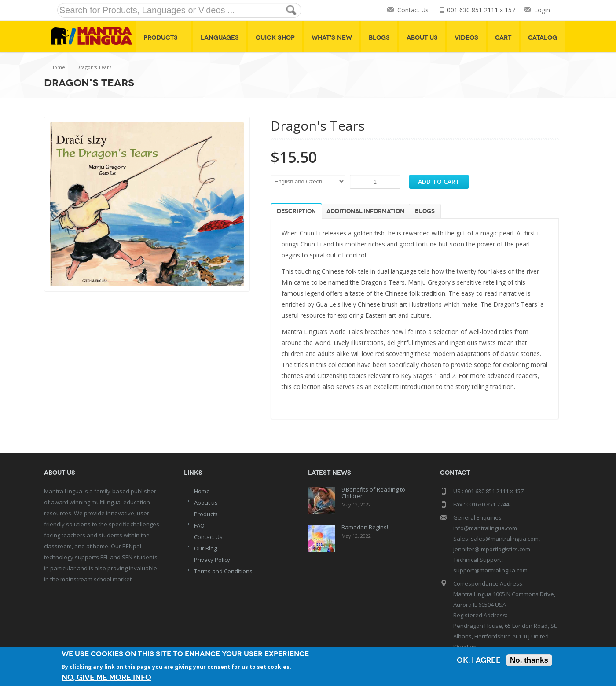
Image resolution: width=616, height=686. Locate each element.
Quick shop (275, 38)
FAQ (199, 525)
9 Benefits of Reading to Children (373, 493)
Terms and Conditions (223, 571)
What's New (332, 38)
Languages (220, 38)
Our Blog (205, 548)
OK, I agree (479, 660)
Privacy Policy (212, 560)
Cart (503, 38)
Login (542, 10)
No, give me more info (106, 677)
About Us (422, 38)
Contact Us (413, 10)
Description (296, 211)
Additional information (365, 211)
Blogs (379, 38)
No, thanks (529, 660)
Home (58, 67)
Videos (466, 38)
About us (206, 503)
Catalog (543, 38)
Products (164, 38)
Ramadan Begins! (365, 527)
